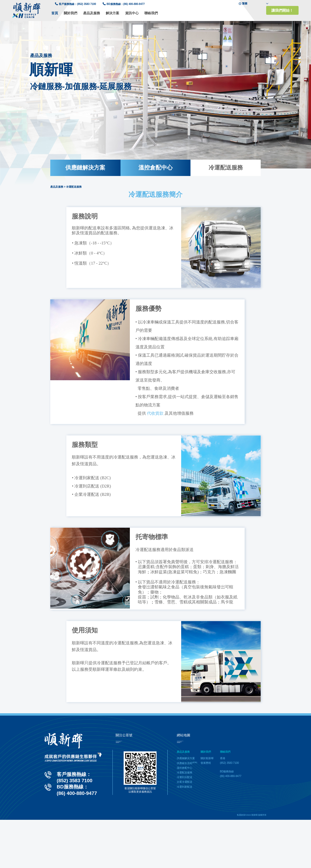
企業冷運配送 (185, 782)
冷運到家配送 (185, 787)
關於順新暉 (207, 758)
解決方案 (112, 13)
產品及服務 (92, 13)
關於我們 (70, 13)
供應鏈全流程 (187, 763)
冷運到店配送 (185, 777)
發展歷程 (206, 763)
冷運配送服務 (226, 168)
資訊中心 (132, 13)
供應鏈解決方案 (85, 168)
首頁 (55, 13)
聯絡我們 (151, 13)
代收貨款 (155, 413)
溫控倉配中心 (155, 168)
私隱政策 (241, 815)
